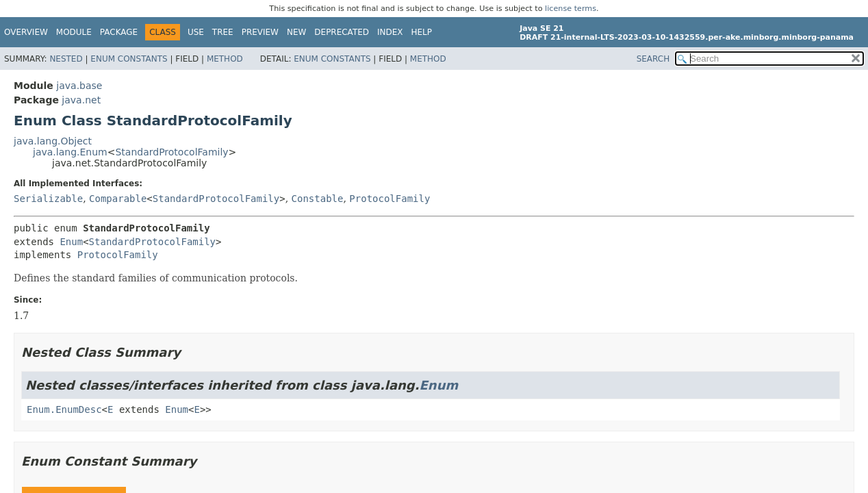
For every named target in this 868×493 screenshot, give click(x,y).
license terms (571, 9)
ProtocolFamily (390, 199)
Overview (26, 32)
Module (74, 32)
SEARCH (653, 59)
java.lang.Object (53, 141)
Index (390, 32)
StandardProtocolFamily (171, 152)
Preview (260, 32)
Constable (318, 199)
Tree (223, 32)
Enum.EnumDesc (64, 409)
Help (422, 32)
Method (225, 59)
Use (196, 32)
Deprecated (342, 32)
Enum (71, 242)
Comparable (118, 199)
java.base (79, 86)
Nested (66, 59)
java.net (81, 100)
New (296, 32)
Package (119, 32)
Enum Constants (129, 59)
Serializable (48, 199)
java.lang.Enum (70, 152)
